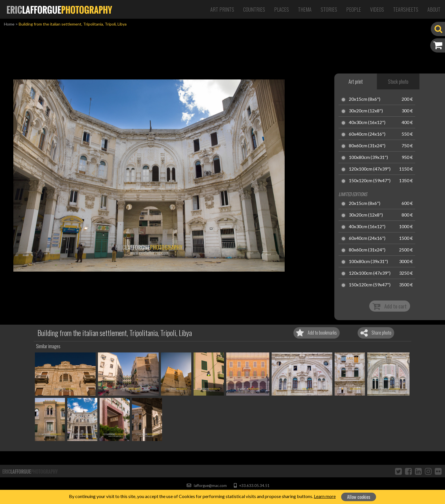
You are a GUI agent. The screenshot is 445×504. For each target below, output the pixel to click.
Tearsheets (406, 9)
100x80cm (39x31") (368, 157)
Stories (329, 9)
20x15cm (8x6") (365, 99)
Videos (377, 9)
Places (282, 9)
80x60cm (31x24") (367, 146)
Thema (305, 9)
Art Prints (222, 9)
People (354, 9)
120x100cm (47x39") (370, 169)
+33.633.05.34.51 (252, 486)
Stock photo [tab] (398, 81)
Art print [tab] (356, 81)
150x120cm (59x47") (370, 181)
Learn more (325, 496)
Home (9, 24)
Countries (254, 9)
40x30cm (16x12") (367, 123)
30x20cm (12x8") (366, 111)
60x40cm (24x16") (367, 134)
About (434, 9)
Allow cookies (359, 497)
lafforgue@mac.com (207, 486)
